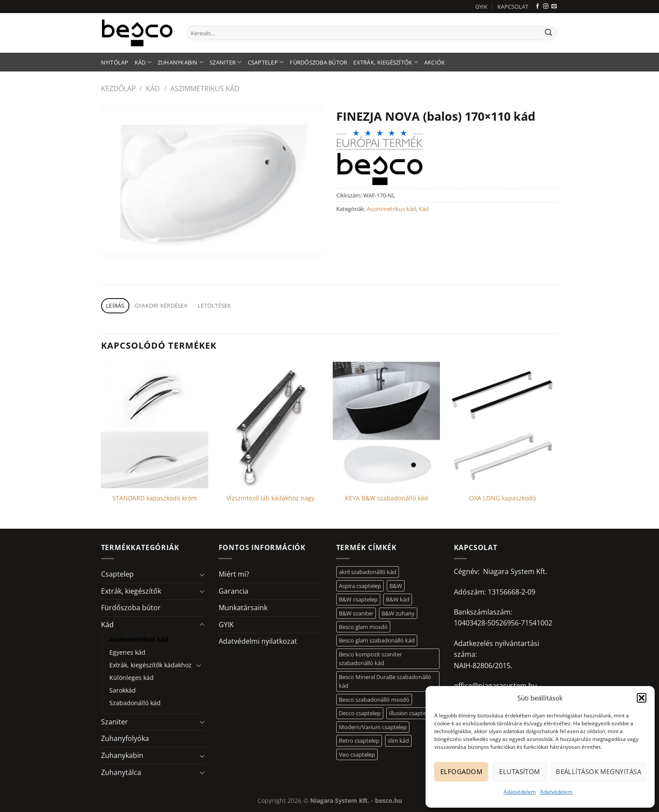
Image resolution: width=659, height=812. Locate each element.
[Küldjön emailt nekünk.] (554, 7)
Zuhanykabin (181, 62)
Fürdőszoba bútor (318, 62)
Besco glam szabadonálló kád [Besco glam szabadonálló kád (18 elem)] (377, 640)
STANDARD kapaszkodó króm (155, 498)
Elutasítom (520, 771)
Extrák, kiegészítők (385, 62)
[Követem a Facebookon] (537, 7)
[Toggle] (202, 574)
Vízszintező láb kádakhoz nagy (270, 498)
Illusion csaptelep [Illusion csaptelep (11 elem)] (411, 713)
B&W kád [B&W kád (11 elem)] (398, 599)
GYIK (481, 7)
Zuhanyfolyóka (125, 738)
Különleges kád (132, 678)
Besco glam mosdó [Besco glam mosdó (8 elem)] (363, 627)
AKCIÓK (435, 62)
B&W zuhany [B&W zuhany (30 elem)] (398, 613)
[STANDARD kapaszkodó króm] (154, 425)
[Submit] (548, 33)
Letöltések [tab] (215, 306)
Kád (143, 62)
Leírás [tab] (115, 306)
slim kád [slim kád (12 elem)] (398, 741)
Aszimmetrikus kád (205, 88)
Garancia (233, 591)
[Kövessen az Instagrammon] (546, 7)
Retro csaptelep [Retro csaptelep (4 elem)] (359, 741)
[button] (642, 698)
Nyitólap (115, 62)
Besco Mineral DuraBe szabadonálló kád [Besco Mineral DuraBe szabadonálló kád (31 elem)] (385, 681)
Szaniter (226, 62)
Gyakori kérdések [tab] (161, 306)
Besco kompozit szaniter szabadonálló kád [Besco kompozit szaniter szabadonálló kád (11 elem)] (370, 659)
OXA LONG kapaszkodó (502, 498)
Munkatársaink (243, 608)
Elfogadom (461, 771)
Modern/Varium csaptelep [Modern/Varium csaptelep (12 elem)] (373, 727)
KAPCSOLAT (513, 7)
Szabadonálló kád (135, 703)
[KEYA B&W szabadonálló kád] (387, 425)
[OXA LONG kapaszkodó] (502, 425)
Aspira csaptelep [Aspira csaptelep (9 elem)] (360, 586)
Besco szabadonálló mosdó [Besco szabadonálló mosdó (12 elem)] (374, 700)
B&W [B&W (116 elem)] (396, 586)
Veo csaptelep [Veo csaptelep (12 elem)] (357, 754)
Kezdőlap (118, 88)
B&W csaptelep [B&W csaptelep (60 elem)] (358, 599)
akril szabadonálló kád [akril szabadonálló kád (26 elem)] (368, 572)
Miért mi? (234, 574)
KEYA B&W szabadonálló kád (387, 498)
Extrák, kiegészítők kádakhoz (150, 665)
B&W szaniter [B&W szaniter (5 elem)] (356, 613)
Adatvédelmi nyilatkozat (258, 641)
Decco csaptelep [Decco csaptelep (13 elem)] (360, 713)
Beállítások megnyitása (598, 771)
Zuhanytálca (121, 772)
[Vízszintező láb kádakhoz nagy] (271, 425)
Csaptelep (266, 62)
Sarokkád (123, 690)
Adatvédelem (520, 792)
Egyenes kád (127, 652)
